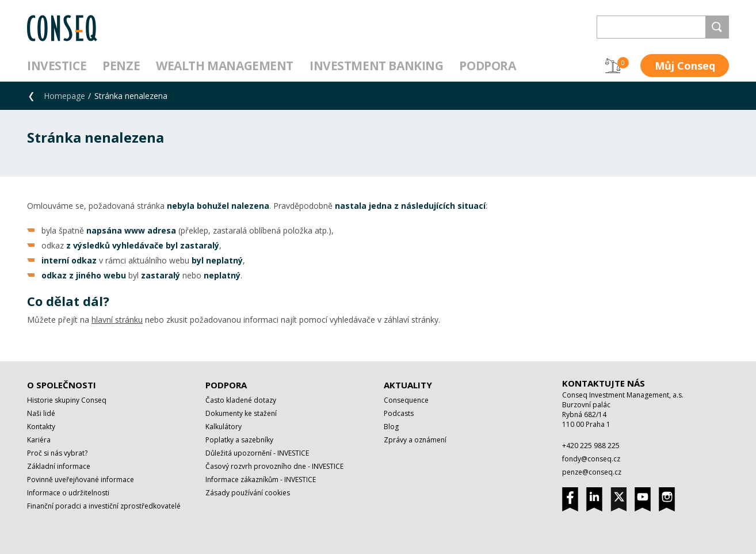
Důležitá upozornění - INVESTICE (257, 453)
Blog (391, 427)
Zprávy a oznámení (415, 440)
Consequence (406, 400)
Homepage (64, 96)
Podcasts (399, 413)
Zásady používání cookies (248, 493)
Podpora (487, 66)
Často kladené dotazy (241, 400)
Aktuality (408, 385)
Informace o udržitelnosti (68, 493)
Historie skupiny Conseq (67, 400)
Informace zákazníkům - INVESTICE (261, 480)
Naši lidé (41, 413)
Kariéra (39, 440)
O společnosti (62, 385)
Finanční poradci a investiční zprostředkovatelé (104, 506)
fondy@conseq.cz (591, 459)
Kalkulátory (224, 427)
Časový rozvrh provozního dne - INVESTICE (274, 466)
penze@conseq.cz (592, 472)
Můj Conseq (685, 66)
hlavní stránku (117, 320)
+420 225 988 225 (591, 446)
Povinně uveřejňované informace (81, 480)
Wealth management (225, 66)
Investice (57, 66)
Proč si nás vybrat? (57, 453)
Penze (121, 66)
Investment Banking (376, 66)
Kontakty (41, 427)
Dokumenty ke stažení (241, 413)
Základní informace (59, 466)
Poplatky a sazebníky (239, 440)
